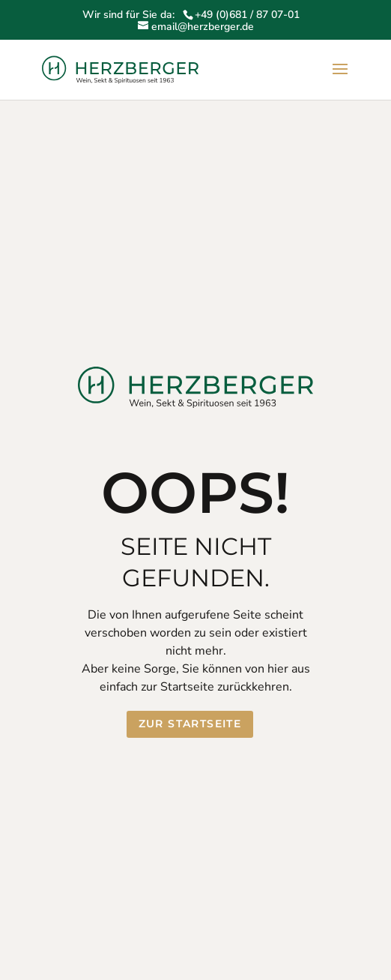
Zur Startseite (190, 724)
